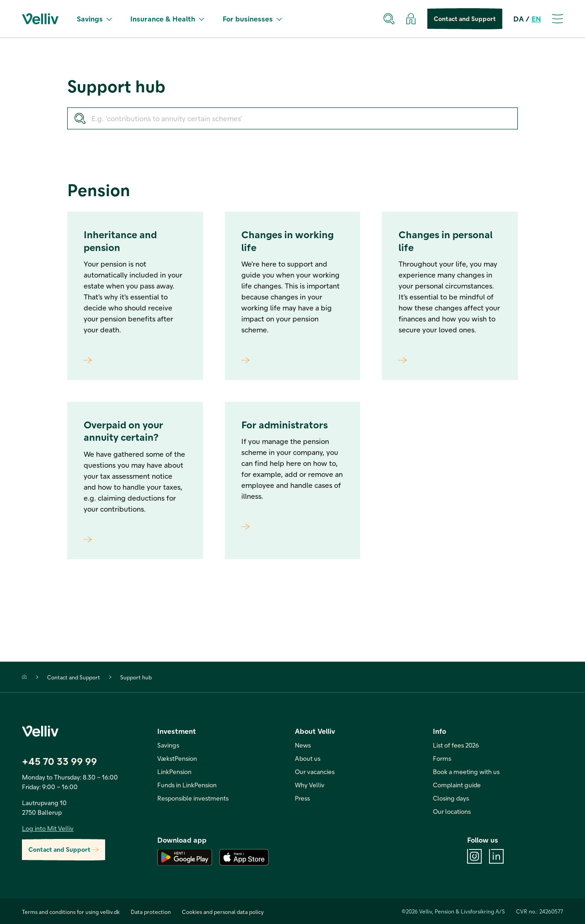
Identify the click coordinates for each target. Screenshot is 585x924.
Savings (94, 19)
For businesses (252, 19)
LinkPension (174, 772)
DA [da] (519, 19)
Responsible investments (193, 798)
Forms (442, 758)
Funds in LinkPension (187, 785)
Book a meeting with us (466, 772)
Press (302, 798)
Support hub (136, 677)
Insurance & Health (167, 19)
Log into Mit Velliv (48, 828)
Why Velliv (310, 785)
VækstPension (177, 758)
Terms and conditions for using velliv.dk (71, 912)
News (303, 745)
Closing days (451, 798)
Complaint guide (457, 785)
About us (308, 758)
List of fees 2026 (456, 745)
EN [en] (536, 19)
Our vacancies (315, 772)
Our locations (452, 811)
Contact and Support (465, 19)
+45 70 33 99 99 (59, 761)
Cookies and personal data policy (223, 912)
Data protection (151, 912)
